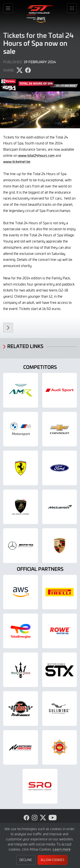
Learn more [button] (62, 849)
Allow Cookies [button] (52, 860)
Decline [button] (26, 860)
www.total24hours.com (36, 155)
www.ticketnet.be (17, 161)
